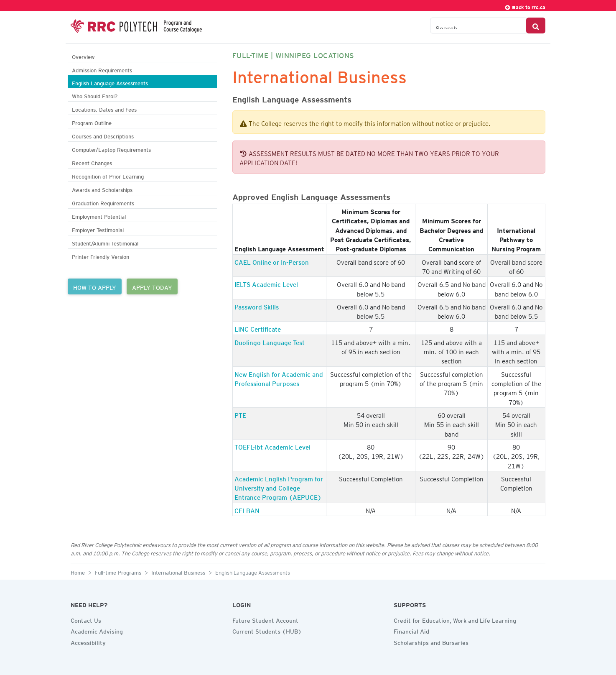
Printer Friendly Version (101, 256)
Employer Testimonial (98, 229)
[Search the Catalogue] (478, 26)
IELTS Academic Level (266, 283)
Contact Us (86, 619)
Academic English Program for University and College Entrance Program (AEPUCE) (279, 487)
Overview (83, 56)
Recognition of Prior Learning (108, 175)
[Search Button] (536, 26)
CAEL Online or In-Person (272, 261)
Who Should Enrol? (95, 95)
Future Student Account (265, 619)
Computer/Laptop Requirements (111, 149)
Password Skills (257, 306)
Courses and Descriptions (103, 135)
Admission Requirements (102, 69)
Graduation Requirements (103, 202)
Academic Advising (97, 630)
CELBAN (247, 509)
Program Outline (92, 122)
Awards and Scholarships (102, 189)
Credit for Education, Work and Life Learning (455, 619)
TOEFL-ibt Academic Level (272, 446)
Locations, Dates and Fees (104, 109)
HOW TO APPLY (95, 286)
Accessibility (88, 642)
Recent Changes (92, 162)
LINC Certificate (258, 328)
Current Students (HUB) (267, 630)
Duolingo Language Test (270, 341)
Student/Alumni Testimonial (105, 242)
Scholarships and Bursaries (431, 642)
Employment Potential (99, 216)
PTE (240, 414)
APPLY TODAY (152, 286)
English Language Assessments (110, 82)
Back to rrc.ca (525, 6)
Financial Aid (411, 630)
